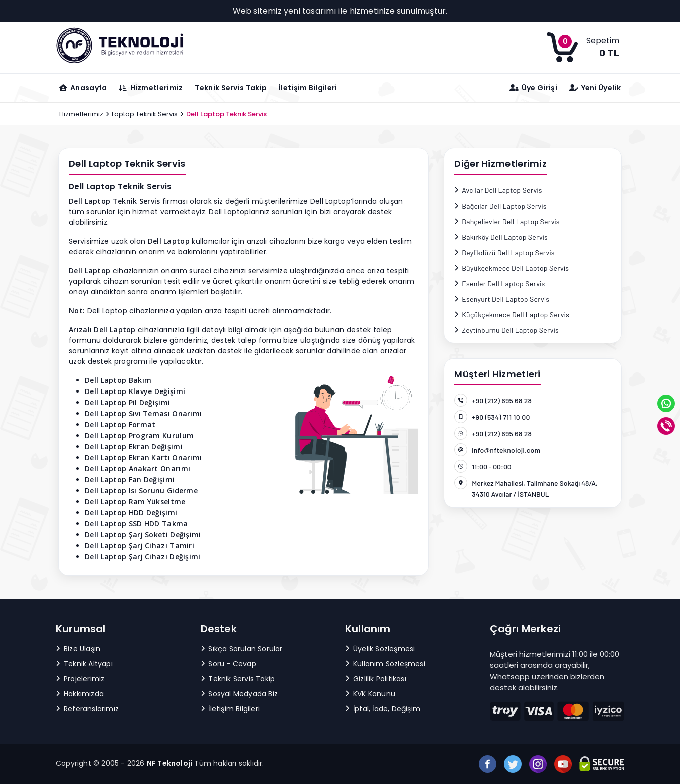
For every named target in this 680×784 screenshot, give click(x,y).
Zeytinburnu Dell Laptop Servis (506, 330)
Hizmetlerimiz (81, 114)
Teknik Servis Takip (231, 88)
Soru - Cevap (228, 664)
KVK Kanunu (370, 694)
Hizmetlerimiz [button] (151, 88)
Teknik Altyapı (84, 664)
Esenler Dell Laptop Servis (499, 283)
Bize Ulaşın (78, 649)
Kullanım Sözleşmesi (385, 664)
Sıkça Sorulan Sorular (242, 649)
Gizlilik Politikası (376, 679)
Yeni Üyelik (595, 88)
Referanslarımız (87, 709)
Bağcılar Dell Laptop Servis (500, 206)
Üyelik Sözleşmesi (380, 649)
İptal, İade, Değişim (383, 709)
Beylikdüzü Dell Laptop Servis (504, 252)
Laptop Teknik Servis (145, 114)
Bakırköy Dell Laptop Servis (501, 237)
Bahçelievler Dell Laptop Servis (507, 221)
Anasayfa (83, 88)
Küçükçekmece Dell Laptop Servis (512, 315)
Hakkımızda (80, 694)
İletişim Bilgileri (308, 88)
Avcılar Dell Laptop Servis (498, 190)
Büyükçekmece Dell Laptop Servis (512, 268)
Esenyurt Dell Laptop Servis (502, 299)
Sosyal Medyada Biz (239, 694)
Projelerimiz (80, 679)
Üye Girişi (533, 88)
